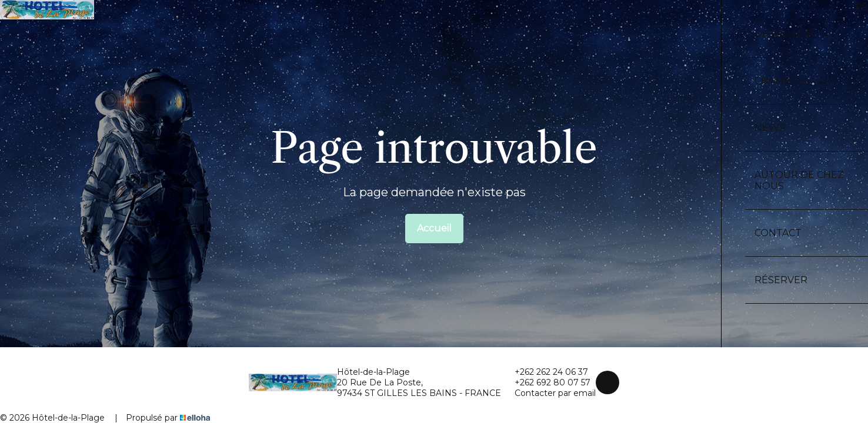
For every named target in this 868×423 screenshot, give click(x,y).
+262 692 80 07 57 (546, 382)
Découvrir (792, 34)
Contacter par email (548, 393)
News (770, 128)
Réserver (781, 280)
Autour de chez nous (799, 180)
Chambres (790, 81)
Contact (778, 233)
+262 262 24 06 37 (545, 372)
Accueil (434, 228)
